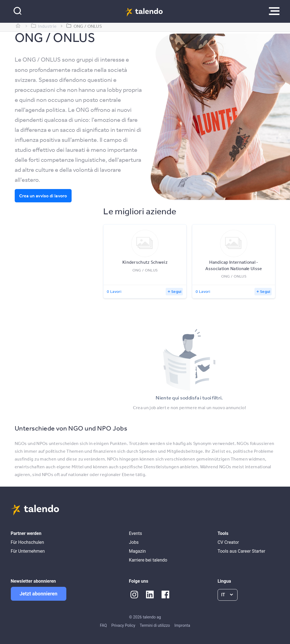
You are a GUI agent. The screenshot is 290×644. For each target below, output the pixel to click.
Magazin (137, 551)
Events (135, 533)
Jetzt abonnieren (39, 594)
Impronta (182, 625)
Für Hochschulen (27, 542)
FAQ (103, 625)
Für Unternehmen (28, 551)
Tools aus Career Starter (241, 551)
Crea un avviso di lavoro (43, 196)
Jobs (134, 542)
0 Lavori (114, 291)
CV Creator (228, 542)
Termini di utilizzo (155, 625)
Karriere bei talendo (148, 560)
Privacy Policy (123, 625)
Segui (176, 291)
